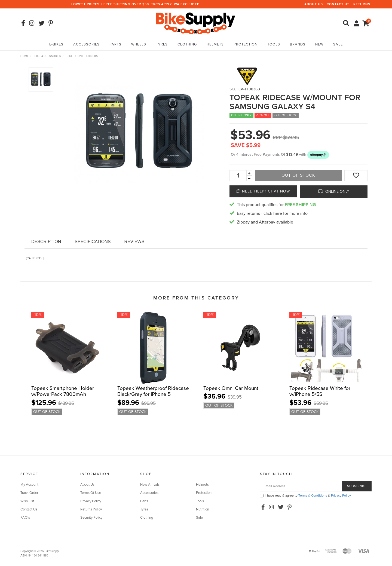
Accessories (86, 44)
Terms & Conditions (313, 495)
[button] (318, 154)
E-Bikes (56, 44)
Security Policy (91, 518)
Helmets (215, 44)
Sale (338, 44)
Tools (274, 44)
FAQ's (25, 518)
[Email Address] (301, 486)
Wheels (139, 44)
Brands (298, 44)
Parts (115, 44)
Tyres (162, 44)
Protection (246, 44)
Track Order (29, 493)
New (319, 44)
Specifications (93, 242)
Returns (362, 4)
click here (273, 213)
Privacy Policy (91, 501)
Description (46, 242)
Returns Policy (91, 509)
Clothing (187, 44)
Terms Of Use (91, 493)
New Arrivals (150, 485)
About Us (314, 4)
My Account (29, 485)
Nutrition (203, 509)
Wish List (27, 501)
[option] (139, 133)
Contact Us (338, 4)
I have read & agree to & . (306, 495)
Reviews (134, 242)
